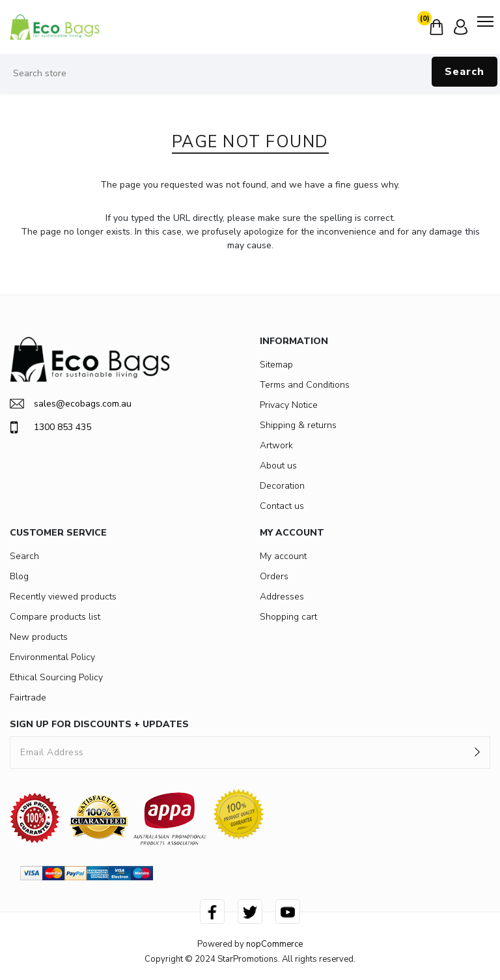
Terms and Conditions (305, 385)
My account (283, 556)
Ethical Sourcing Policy (56, 677)
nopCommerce (274, 944)
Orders (274, 576)
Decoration (282, 486)
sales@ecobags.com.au (71, 404)
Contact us (282, 506)
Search (465, 72)
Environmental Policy (52, 657)
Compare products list (55, 617)
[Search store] (250, 74)
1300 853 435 (50, 427)
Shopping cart (288, 617)
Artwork (276, 445)
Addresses (282, 597)
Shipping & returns (298, 425)
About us (278, 466)
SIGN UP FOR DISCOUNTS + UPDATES (99, 724)
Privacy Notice (289, 405)
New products (39, 637)
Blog (19, 576)
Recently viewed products (63, 597)
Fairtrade (28, 698)
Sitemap (276, 365)
